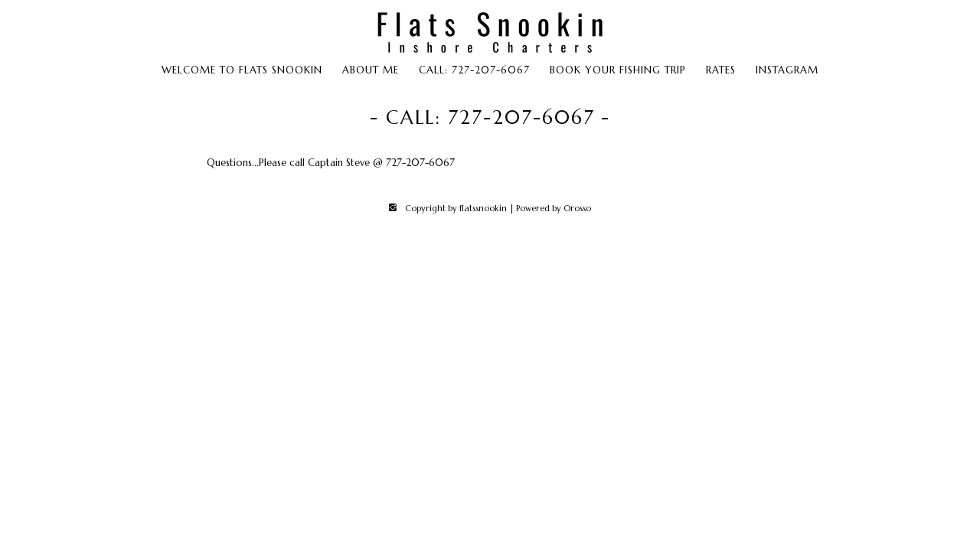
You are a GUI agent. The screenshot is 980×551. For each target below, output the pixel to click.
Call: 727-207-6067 (474, 70)
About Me (371, 70)
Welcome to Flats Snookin (242, 70)
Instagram (787, 70)
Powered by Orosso (554, 208)
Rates (721, 70)
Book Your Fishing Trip (618, 70)
